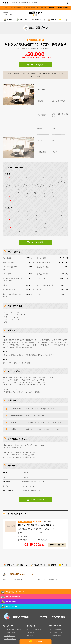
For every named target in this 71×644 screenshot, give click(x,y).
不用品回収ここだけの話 (57, 637)
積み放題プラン (40, 21)
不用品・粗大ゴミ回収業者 (19, 8)
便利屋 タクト (42, 8)
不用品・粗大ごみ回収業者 (13, 634)
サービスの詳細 (36, 76)
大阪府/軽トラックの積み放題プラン (14, 583)
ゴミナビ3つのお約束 (56, 634)
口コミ (64, 21)
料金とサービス (24, 20)
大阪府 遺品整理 (11, 605)
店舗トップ (10, 20)
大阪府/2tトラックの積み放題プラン (47, 583)
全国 (28, 8)
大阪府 (32, 8)
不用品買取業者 (10, 643)
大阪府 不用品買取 (11, 610)
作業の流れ (48, 76)
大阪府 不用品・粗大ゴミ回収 (15, 596)
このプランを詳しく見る (56, 547)
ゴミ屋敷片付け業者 (11, 637)
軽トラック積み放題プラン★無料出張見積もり (41, 527)
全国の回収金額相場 (56, 639)
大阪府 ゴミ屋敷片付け (13, 601)
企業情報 (53, 20)
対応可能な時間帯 (13, 76)
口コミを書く (38, 641)
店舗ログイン (31, 637)
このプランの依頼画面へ (37, 67)
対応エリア (25, 76)
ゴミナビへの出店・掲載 (34, 634)
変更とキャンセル (60, 76)
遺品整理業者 (9, 640)
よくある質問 (36, 78)
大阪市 (36, 8)
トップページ (7, 8)
